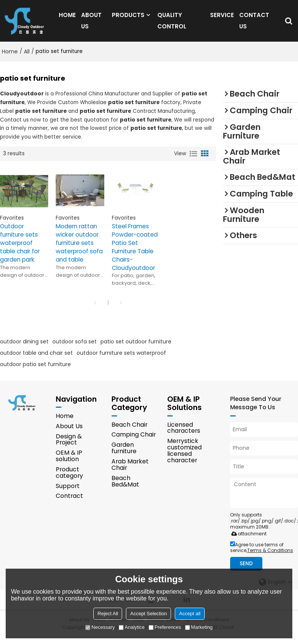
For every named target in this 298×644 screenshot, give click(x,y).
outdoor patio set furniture (35, 371)
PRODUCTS (128, 18)
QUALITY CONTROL (172, 24)
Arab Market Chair (130, 472)
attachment (247, 541)
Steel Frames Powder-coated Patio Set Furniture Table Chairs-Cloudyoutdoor (135, 254)
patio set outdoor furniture (136, 348)
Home (10, 58)
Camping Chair (134, 442)
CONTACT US (254, 24)
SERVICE (222, 18)
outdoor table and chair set (36, 360)
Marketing (199, 627)
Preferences (165, 627)
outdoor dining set (24, 348)
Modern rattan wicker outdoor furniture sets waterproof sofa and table (80, 250)
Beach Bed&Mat (125, 488)
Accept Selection (148, 614)
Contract (69, 503)
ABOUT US (91, 24)
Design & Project (69, 447)
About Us (69, 433)
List (193, 161)
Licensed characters (184, 435)
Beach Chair (129, 432)
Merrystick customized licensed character (184, 458)
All (27, 58)
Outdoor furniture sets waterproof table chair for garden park (21, 250)
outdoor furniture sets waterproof (121, 360)
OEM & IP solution (69, 463)
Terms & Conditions (270, 557)
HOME (67, 18)
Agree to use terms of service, (262, 555)
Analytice (132, 627)
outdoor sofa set (74, 348)
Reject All (108, 614)
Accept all (190, 614)
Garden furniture (124, 455)
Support (68, 493)
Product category (69, 480)
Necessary (100, 627)
